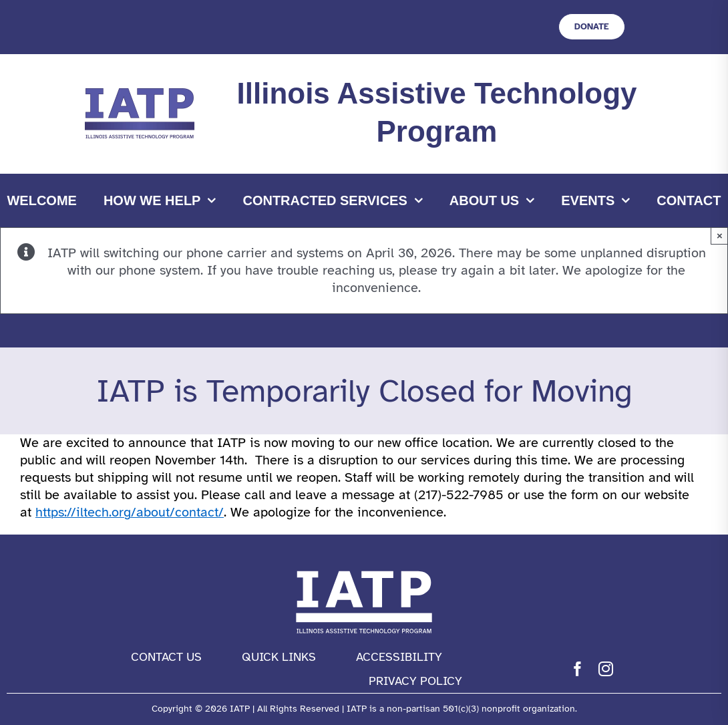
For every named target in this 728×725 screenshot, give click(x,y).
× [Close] (720, 236)
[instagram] (606, 669)
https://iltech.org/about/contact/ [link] (130, 512)
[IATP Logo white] (364, 568)
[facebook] (578, 669)
